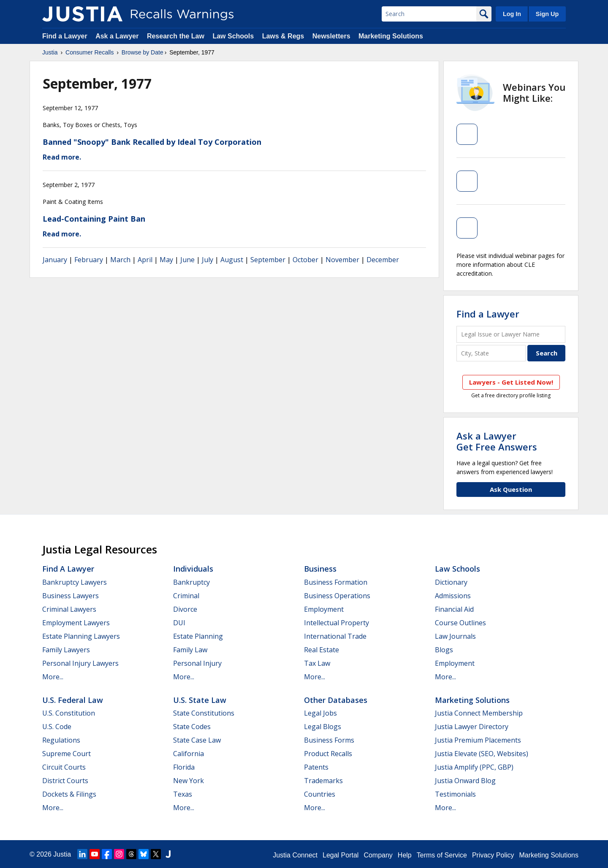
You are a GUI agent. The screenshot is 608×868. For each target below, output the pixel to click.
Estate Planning (198, 636)
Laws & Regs (283, 36)
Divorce (185, 609)
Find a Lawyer (65, 36)
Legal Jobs (320, 713)
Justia (50, 52)
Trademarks (323, 781)
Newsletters (331, 36)
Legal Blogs (323, 727)
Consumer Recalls (90, 52)
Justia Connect (295, 855)
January (55, 260)
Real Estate (322, 650)
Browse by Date (142, 52)
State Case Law (197, 740)
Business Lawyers (71, 596)
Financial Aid (454, 609)
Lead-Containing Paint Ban (94, 219)
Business (320, 569)
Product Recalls (328, 754)
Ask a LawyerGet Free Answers (497, 441)
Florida (184, 767)
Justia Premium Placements (478, 740)
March (120, 260)
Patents (316, 767)
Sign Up (547, 14)
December (383, 260)
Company (378, 855)
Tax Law (317, 663)
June (187, 260)
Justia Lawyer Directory (472, 727)
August (232, 260)
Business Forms (329, 740)
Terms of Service (442, 855)
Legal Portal (341, 855)
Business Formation (336, 582)
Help (405, 855)
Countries (320, 794)
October (305, 260)
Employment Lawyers (76, 623)
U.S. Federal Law (73, 700)
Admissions (453, 596)
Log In (512, 14)
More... (53, 677)
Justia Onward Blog (465, 781)
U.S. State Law (200, 700)
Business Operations (337, 596)
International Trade (335, 636)
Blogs (444, 650)
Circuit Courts (64, 767)
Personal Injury (197, 663)
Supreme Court (66, 754)
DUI (179, 623)
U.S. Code (57, 727)
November (342, 260)
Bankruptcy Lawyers (75, 582)
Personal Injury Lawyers (80, 663)
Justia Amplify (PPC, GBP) (474, 767)
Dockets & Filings (69, 794)
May (166, 260)
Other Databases (336, 700)
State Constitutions (204, 713)
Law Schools (233, 36)
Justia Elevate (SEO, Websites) (482, 754)
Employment (324, 609)
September (268, 260)
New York (189, 781)
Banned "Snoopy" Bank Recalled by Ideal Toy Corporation (152, 142)
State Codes (192, 727)
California (189, 754)
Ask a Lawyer (118, 36)
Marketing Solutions (391, 36)
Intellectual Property (337, 623)
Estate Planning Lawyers (81, 636)
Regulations (61, 740)
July (208, 260)
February (89, 260)
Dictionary (451, 582)
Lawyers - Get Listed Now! (511, 382)
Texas (183, 794)
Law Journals (455, 636)
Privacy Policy (493, 855)
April (145, 260)
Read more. (62, 157)
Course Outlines (460, 623)
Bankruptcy (191, 582)
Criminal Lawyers (69, 609)
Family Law (190, 650)
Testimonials (455, 794)
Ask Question (511, 489)
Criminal (186, 596)
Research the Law (176, 36)
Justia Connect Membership (479, 713)
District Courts (65, 781)
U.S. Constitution (69, 713)
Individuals (193, 569)
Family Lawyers (66, 650)
